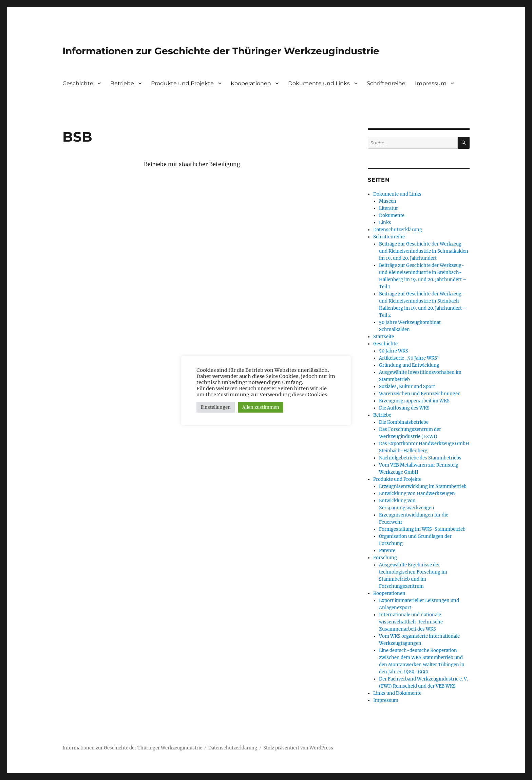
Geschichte (78, 83)
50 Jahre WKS (394, 351)
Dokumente (392, 215)
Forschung (385, 558)
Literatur (388, 208)
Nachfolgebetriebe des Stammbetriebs (420, 458)
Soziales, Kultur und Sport (407, 387)
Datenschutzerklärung (398, 230)
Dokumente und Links (319, 83)
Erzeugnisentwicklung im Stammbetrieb (423, 486)
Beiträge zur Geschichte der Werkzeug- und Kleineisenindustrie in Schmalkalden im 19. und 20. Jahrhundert (424, 251)
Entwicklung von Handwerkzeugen (417, 494)
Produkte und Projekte (182, 83)
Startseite (384, 337)
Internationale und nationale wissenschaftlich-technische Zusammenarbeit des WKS (411, 622)
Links (385, 223)
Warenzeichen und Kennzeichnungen (420, 394)
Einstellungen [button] (216, 407)
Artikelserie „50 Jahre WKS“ (409, 358)
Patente (387, 551)
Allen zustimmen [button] (261, 407)
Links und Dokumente (397, 693)
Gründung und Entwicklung (409, 365)
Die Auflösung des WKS (404, 408)
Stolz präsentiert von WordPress (298, 748)
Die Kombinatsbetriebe (404, 422)
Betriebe (122, 83)
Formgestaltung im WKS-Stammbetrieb (422, 529)
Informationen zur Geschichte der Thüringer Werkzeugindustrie (221, 51)
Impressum (431, 83)
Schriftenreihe (386, 83)
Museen (388, 201)
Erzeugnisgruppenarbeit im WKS (414, 401)
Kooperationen (251, 83)
